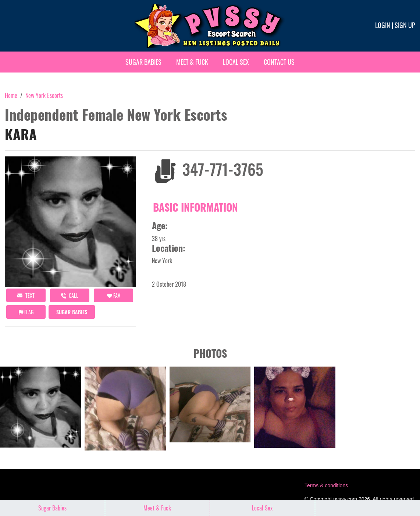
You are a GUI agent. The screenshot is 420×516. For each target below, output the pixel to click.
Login (383, 25)
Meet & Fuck (192, 62)
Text (26, 295)
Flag (26, 312)
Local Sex (236, 62)
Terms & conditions (326, 485)
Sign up (405, 25)
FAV (114, 295)
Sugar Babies (143, 62)
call (70, 295)
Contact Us (279, 62)
